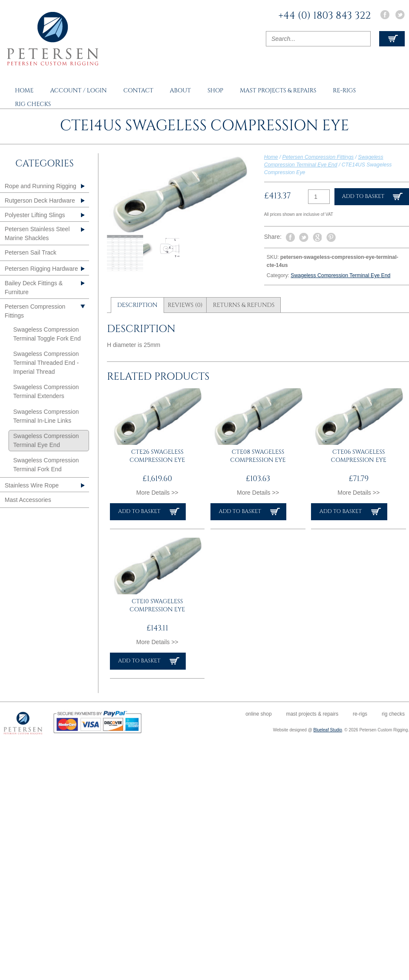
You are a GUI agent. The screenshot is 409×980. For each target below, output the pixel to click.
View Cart (392, 39)
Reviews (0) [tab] (185, 305)
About (180, 90)
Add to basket (363, 196)
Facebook (385, 15)
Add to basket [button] (139, 511)
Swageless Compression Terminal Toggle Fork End (47, 334)
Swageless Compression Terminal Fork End (46, 465)
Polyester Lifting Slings (35, 215)
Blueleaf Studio (328, 730)
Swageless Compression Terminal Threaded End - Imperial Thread (46, 363)
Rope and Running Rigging (40, 186)
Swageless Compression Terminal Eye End (340, 275)
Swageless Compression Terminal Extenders (46, 391)
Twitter (400, 15)
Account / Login (79, 90)
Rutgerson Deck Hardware (40, 201)
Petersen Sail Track (30, 252)
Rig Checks (33, 104)
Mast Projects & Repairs (278, 90)
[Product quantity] (319, 197)
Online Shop (258, 714)
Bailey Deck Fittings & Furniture (34, 288)
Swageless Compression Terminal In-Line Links (46, 416)
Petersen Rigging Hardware (41, 269)
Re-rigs (344, 90)
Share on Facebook (290, 238)
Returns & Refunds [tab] (243, 305)
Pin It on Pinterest (331, 238)
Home (24, 90)
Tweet (304, 237)
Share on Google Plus (317, 238)
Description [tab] (137, 305)
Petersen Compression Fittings (318, 157)
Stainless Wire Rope (32, 485)
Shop (215, 90)
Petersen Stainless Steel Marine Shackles (37, 234)
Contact (138, 90)
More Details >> (157, 493)
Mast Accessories (28, 500)
